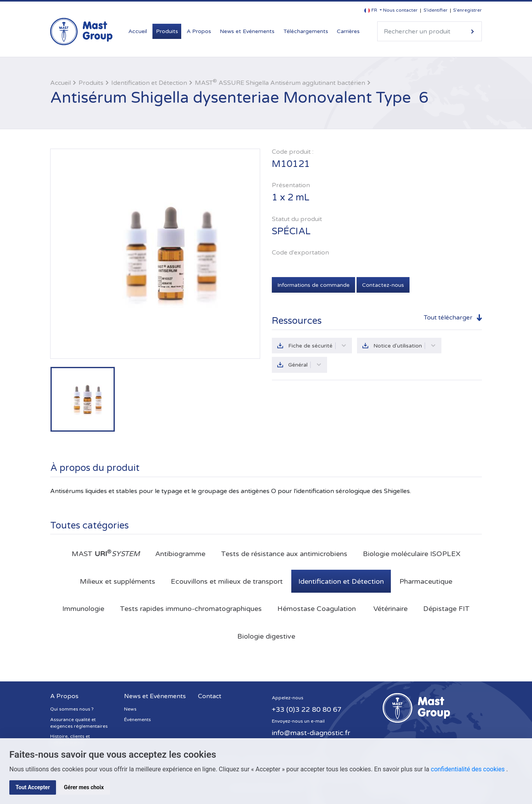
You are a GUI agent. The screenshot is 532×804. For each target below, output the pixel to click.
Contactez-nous (383, 285)
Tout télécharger (448, 318)
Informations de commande (313, 285)
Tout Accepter (33, 787)
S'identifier (436, 10)
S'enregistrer (467, 10)
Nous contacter (400, 10)
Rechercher (472, 31)
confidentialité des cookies (469, 769)
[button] (373, 10)
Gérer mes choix (84, 787)
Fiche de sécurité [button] (317, 346)
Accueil (138, 31)
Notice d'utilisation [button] (405, 346)
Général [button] (305, 365)
